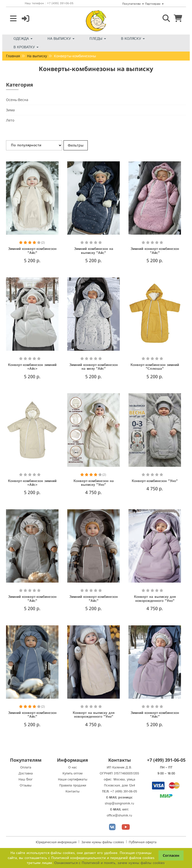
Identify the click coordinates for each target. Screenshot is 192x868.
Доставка (26, 774)
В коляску (133, 39)
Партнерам (154, 4)
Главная (13, 56)
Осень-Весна (17, 100)
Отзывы (26, 786)
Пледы (98, 39)
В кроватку (26, 47)
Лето (10, 120)
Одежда (23, 39)
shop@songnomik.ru (119, 804)
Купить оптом (72, 774)
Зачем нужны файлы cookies (103, 842)
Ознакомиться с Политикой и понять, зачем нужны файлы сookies (109, 863)
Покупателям (133, 4)
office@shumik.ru (119, 816)
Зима (10, 110)
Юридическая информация (56, 842)
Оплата (26, 768)
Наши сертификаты (73, 780)
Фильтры (76, 145)
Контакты (72, 792)
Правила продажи (73, 786)
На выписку (61, 39)
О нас (73, 768)
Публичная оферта (143, 842)
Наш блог (26, 780)
